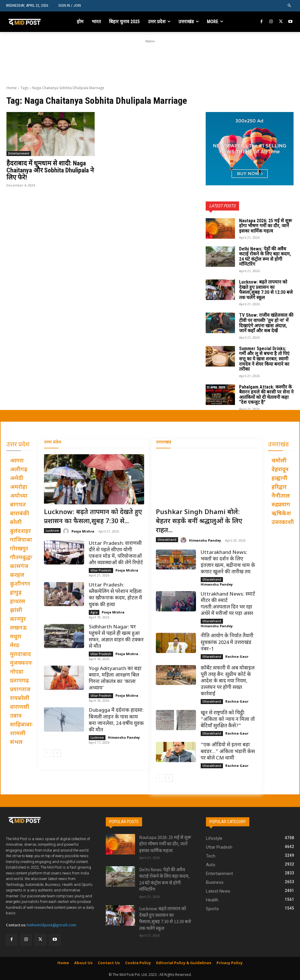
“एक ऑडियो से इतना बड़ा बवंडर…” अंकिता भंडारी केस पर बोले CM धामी (228, 752)
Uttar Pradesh (101, 570)
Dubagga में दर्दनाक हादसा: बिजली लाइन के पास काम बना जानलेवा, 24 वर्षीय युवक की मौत (116, 720)
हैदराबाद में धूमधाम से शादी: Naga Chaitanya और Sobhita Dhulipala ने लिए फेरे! (50, 170)
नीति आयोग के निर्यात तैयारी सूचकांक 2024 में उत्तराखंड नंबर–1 (227, 642)
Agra (94, 612)
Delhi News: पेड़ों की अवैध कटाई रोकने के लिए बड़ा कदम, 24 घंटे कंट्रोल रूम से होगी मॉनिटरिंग (265, 257)
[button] (290, 6)
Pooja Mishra (83, 531)
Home (12, 88)
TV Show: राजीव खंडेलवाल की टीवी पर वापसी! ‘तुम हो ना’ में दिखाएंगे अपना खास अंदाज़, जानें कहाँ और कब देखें (266, 323)
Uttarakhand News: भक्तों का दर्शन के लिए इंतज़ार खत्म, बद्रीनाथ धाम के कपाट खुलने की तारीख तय (228, 562)
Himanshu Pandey (124, 737)
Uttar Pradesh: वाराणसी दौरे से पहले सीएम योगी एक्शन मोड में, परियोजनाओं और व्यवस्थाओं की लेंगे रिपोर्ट (116, 553)
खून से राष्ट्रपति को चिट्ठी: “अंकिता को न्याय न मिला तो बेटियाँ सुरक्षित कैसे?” (228, 720)
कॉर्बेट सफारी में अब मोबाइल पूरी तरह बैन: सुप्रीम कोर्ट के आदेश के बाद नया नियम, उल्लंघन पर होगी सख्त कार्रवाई (228, 681)
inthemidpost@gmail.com (52, 925)
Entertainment (19, 153)
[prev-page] (48, 753)
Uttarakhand (167, 540)
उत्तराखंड (164, 442)
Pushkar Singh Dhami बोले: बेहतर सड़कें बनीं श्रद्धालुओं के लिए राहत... (199, 522)
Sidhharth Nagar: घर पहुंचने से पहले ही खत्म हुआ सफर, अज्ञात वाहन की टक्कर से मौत (116, 637)
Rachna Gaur (237, 656)
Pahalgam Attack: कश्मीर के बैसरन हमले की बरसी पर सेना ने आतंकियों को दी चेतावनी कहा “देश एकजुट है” (266, 395)
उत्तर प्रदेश (53, 442)
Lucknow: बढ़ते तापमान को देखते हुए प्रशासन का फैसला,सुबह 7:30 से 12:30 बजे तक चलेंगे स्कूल (266, 290)
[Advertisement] (150, 58)
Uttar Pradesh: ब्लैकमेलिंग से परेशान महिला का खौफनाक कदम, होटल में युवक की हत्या (115, 595)
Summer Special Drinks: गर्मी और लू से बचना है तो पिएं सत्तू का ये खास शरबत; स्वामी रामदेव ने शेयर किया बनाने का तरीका (264, 359)
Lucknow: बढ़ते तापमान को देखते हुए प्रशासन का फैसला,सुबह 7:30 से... (93, 517)
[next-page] (57, 753)
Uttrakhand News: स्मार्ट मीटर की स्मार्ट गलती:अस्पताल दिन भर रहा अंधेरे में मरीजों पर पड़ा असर (228, 604)
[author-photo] (67, 531)
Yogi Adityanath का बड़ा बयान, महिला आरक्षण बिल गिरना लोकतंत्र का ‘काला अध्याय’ (115, 679)
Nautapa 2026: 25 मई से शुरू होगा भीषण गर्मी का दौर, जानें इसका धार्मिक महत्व (265, 226)
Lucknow (52, 530)
